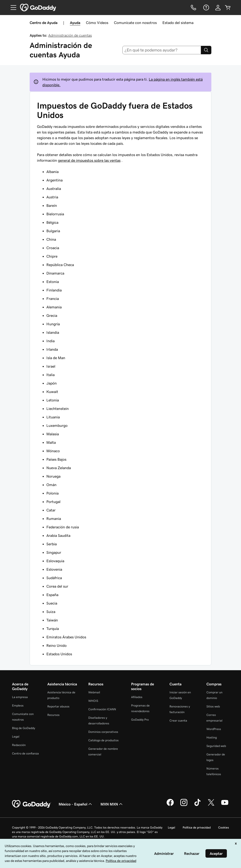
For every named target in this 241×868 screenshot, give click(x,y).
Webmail (94, 692)
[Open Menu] (12, 8)
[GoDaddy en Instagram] (184, 805)
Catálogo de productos (103, 740)
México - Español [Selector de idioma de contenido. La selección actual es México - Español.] (76, 804)
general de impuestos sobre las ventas (89, 160)
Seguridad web (216, 746)
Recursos (53, 715)
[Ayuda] (206, 8)
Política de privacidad (197, 827)
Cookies (224, 827)
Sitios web (213, 706)
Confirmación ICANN (102, 709)
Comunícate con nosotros (135, 23)
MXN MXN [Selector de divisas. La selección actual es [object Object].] (112, 804)
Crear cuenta (178, 721)
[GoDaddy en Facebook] (170, 805)
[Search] (206, 50)
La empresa (20, 697)
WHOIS (93, 701)
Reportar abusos (58, 706)
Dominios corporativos (103, 732)
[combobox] (162, 50)
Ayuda (75, 23)
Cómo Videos (97, 23)
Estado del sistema (178, 23)
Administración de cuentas (70, 35)
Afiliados (137, 697)
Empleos (18, 705)
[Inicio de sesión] (218, 8)
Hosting (212, 737)
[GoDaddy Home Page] (32, 804)
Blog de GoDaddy (24, 728)
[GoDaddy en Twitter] (211, 805)
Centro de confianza (25, 753)
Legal (16, 736)
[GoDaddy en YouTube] (225, 805)
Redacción (19, 745)
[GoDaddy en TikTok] (197, 805)
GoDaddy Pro (140, 720)
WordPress (214, 729)
